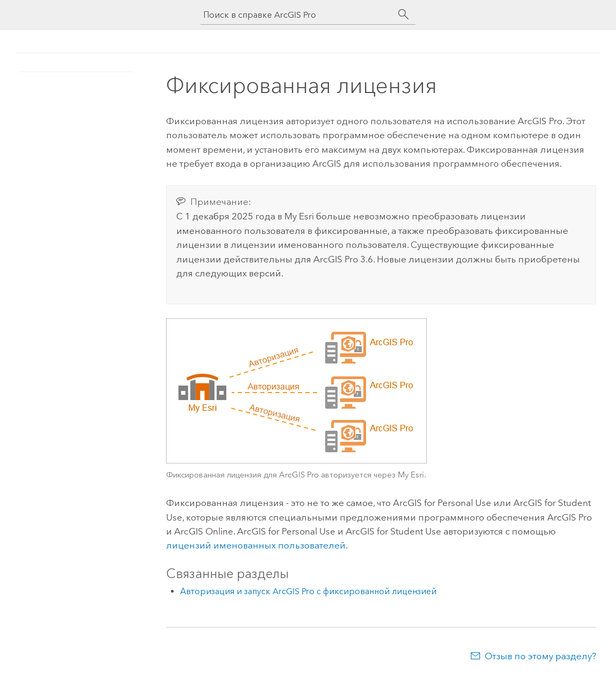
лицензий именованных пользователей (256, 545)
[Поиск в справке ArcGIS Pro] (297, 15)
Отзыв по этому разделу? (540, 656)
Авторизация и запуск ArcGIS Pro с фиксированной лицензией (308, 591)
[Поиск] (404, 15)
